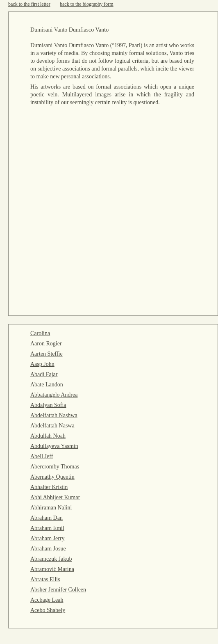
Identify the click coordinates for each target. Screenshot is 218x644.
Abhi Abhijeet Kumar (55, 497)
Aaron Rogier (46, 344)
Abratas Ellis (45, 579)
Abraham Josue (48, 549)
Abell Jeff (42, 456)
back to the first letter (29, 4)
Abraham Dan (47, 518)
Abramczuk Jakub (51, 559)
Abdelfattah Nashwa (54, 415)
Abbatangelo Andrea (54, 395)
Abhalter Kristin (49, 487)
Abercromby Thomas (55, 467)
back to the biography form (87, 4)
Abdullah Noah (48, 436)
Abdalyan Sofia (48, 405)
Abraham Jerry (48, 538)
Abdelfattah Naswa (52, 426)
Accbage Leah (47, 600)
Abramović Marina (52, 569)
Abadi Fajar (44, 374)
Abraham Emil (47, 528)
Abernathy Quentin (52, 477)
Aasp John (42, 364)
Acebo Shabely (48, 610)
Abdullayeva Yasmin (54, 446)
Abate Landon (47, 385)
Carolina (40, 333)
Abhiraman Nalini (51, 508)
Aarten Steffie (47, 354)
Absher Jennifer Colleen (58, 590)
